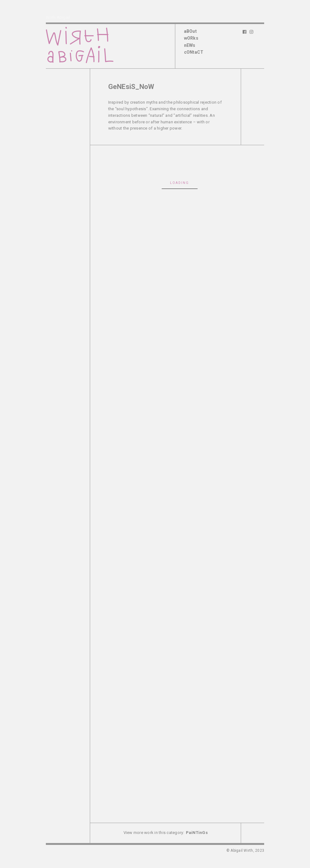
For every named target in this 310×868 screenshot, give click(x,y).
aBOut (190, 31)
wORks (191, 38)
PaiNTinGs (197, 833)
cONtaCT (194, 52)
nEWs (190, 45)
